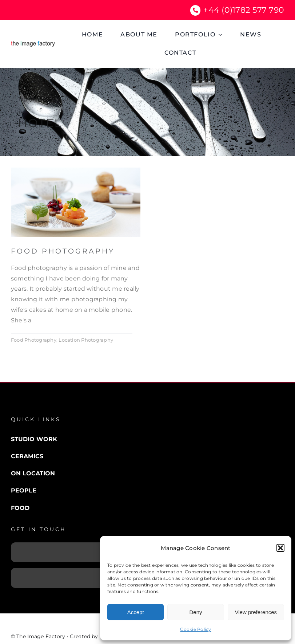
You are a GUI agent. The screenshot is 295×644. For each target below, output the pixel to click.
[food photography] (76, 170)
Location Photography (86, 340)
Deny (196, 612)
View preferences (256, 612)
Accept (136, 612)
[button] (280, 548)
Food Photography (63, 251)
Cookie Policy (196, 629)
